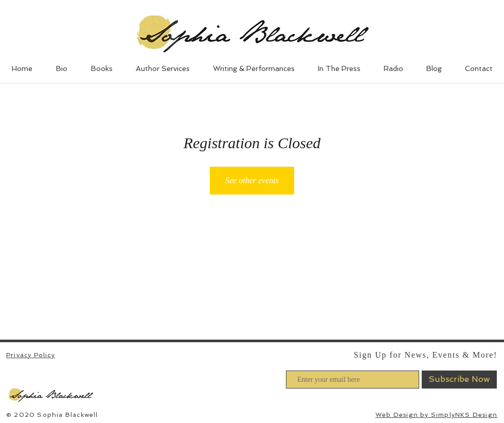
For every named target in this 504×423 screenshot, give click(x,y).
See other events (252, 180)
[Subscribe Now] (459, 380)
